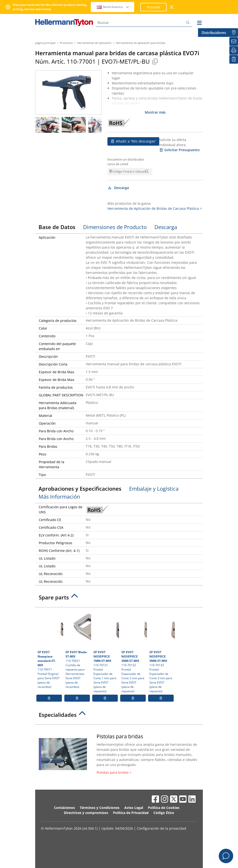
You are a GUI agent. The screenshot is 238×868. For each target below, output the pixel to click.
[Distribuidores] (234, 33)
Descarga (118, 188)
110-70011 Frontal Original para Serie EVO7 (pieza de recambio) (50, 649)
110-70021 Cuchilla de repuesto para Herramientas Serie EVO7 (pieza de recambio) (78, 649)
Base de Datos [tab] (57, 227)
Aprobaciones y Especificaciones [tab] (80, 488)
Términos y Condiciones (100, 808)
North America (113, 7)
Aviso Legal (134, 808)
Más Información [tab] (59, 496)
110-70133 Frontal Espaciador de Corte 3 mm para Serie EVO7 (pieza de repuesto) (162, 651)
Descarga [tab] (166, 227)
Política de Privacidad (131, 813)
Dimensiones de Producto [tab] (115, 227)
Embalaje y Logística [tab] (154, 488)
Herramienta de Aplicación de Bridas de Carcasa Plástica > (155, 208)
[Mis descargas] (234, 59)
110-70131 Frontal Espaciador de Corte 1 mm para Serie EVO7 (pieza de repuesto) (106, 651)
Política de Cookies (164, 808)
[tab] (119, 599)
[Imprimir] (234, 50)
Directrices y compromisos (86, 813)
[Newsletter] (234, 41)
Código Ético (164, 813)
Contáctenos (64, 808)
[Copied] (155, 61)
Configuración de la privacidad (162, 828)
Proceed (153, 7)
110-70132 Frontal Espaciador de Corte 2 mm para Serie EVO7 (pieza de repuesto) (134, 651)
